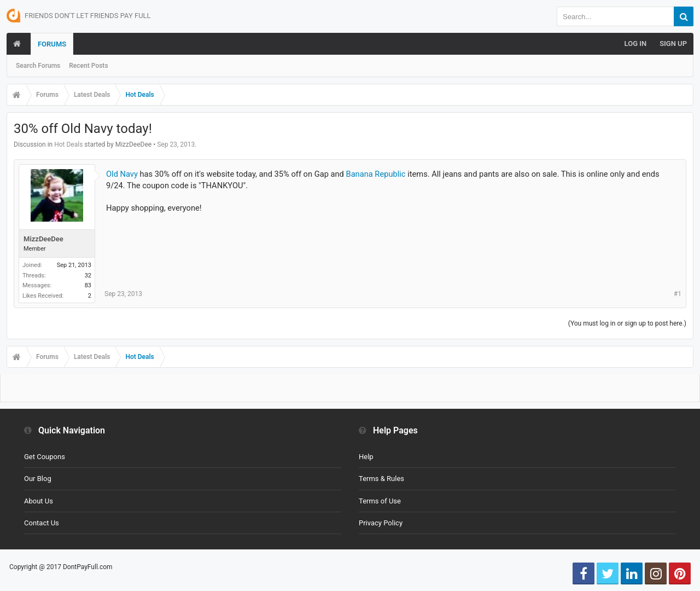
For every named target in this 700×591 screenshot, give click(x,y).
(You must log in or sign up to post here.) (627, 323)
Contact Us (42, 523)
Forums (52, 44)
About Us (39, 501)
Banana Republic (376, 174)
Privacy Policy (381, 523)
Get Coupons (45, 457)
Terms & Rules (381, 479)
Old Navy (122, 174)
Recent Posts (88, 66)
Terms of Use (380, 501)
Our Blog (38, 479)
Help (366, 457)
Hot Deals (68, 144)
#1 (678, 294)
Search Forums (38, 66)
